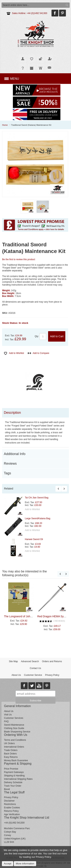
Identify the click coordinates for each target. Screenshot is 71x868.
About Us (16, 675)
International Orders (14, 747)
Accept (8, 864)
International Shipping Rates (18, 779)
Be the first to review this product (19, 259)
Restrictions (10, 804)
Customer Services (14, 718)
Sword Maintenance (14, 725)
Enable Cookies (12, 808)
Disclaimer (9, 801)
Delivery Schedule (13, 782)
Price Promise (11, 769)
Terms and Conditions (15, 740)
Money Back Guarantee (16, 760)
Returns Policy (11, 811)
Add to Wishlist (32, 509)
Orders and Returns (52, 661)
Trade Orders (11, 750)
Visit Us (8, 715)
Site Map (13, 661)
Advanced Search (30, 661)
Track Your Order (13, 786)
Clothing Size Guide (14, 728)
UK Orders (9, 743)
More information (25, 864)
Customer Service (33, 675)
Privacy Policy (52, 675)
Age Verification (12, 814)
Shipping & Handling (14, 776)
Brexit (7, 789)
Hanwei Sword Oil (34, 539)
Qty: (37, 336)
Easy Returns (11, 757)
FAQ (6, 721)
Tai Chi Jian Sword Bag (37, 498)
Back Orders (10, 754)
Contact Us (35, 668)
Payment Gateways (14, 772)
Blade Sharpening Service (17, 732)
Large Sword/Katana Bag (37, 518)
